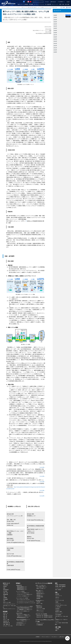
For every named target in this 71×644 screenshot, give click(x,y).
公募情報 (57, 629)
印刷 (64, 7)
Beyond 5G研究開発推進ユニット (23, 619)
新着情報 (57, 594)
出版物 (57, 602)
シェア (68, 15)
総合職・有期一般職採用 (60, 587)
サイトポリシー (55, 637)
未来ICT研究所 (19, 613)
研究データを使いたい (41, 588)
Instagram (57, 610)
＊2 (27, 55)
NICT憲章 (5, 591)
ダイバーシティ (55, 4)
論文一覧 (5, 616)
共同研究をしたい (40, 592)
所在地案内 (6, 599)
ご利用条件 (37, 637)
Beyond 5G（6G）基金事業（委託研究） (45, 617)
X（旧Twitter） (58, 607)
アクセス (47, 2)
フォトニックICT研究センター (23, 593)
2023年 (55, 22)
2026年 (55, 15)
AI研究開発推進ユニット (21, 623)
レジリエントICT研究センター (23, 596)
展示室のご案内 (59, 612)
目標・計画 (6, 593)
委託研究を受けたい (41, 594)
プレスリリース (13, 7)
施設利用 (49, 4)
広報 (63, 4)
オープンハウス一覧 (60, 600)
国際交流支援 (39, 607)
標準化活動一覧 (6, 623)
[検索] (37, 2)
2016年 (55, 37)
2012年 (55, 46)
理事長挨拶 (6, 585)
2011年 (55, 48)
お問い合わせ (53, 2)
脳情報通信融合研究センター (23, 617)
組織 (4, 588)
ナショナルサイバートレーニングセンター (26, 601)
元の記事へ (42, 467)
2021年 (55, 26)
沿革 (4, 601)
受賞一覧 (5, 618)
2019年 (55, 30)
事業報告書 (6, 594)
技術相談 (38, 598)
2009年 (55, 52)
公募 (66, 4)
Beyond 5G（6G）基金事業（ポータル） (45, 615)
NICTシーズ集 (6, 620)
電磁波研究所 (19, 585)
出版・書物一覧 (6, 624)
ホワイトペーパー (40, 623)
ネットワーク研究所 (20, 591)
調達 (68, 4)
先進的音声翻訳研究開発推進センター (25, 608)
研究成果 (31, 4)
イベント (57, 599)
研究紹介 (26, 4)
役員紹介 (5, 587)
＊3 (37, 59)
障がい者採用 (58, 590)
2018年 (55, 33)
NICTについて (21, 4)
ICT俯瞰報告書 (40, 625)
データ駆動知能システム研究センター (25, 610)
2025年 (55, 17)
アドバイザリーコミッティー (9, 604)
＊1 (40, 54)
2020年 (55, 28)
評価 (4, 596)
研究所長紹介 (6, 590)
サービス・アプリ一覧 (8, 626)
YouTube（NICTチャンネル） (61, 605)
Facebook (57, 608)
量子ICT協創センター (21, 625)
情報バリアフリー (40, 610)
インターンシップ (59, 588)
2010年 (55, 50)
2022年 (19, 7)
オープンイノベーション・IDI (40, 4)
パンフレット (58, 604)
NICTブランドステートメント (9, 609)
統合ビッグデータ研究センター (23, 611)
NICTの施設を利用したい (42, 587)
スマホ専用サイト (61, 2)
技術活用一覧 (6, 621)
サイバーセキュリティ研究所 (22, 598)
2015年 (55, 39)
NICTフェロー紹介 (7, 602)
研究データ (6, 613)
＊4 (28, 128)
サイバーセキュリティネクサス (23, 600)
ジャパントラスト (40, 612)
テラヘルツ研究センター (22, 621)
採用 (60, 4)
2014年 (55, 41)
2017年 (55, 35)
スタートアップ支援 (41, 609)
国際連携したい (40, 595)
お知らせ (57, 597)
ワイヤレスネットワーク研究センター (25, 594)
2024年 (55, 20)
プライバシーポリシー (46, 637)
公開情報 (5, 598)
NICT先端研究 (58, 615)
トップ (4, 7)
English (68, 2)
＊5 (26, 221)
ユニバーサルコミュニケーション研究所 (24, 606)
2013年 (55, 43)
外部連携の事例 (40, 597)
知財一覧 (5, 615)
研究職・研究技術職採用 (60, 585)
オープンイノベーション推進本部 (44, 583)
